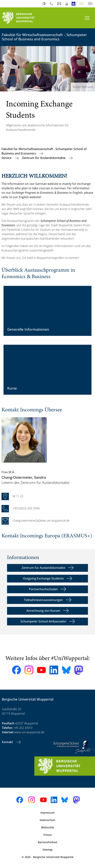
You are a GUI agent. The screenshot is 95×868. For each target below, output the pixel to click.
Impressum (47, 813)
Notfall (67, 4)
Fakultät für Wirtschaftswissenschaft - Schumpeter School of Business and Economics (44, 151)
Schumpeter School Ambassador (43, 621)
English (91, 4)
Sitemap (48, 850)
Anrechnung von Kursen (43, 611)
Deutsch (82, 4)
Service (7, 158)
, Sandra (24, 477)
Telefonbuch (52, 4)
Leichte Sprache (74, 4)
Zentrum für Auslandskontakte (44, 158)
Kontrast (45, 4)
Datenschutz (47, 820)
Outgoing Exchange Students (43, 578)
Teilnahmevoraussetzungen (43, 600)
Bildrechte (48, 827)
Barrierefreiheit (47, 842)
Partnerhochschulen (43, 589)
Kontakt (8, 742)
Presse (48, 835)
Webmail (60, 4)
